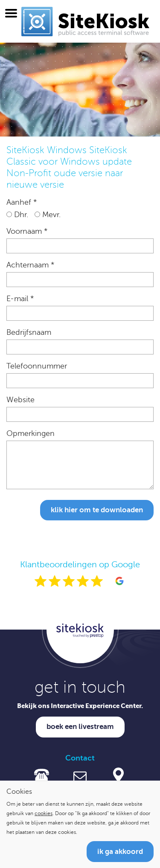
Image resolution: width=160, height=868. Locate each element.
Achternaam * (30, 265)
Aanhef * (22, 202)
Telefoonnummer (37, 366)
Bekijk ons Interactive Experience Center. (80, 706)
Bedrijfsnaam (29, 332)
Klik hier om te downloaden (97, 510)
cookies (44, 813)
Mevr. (48, 215)
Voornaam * (27, 231)
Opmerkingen (31, 433)
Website (20, 400)
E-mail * (20, 299)
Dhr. (17, 215)
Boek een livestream (80, 727)
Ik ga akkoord (120, 852)
